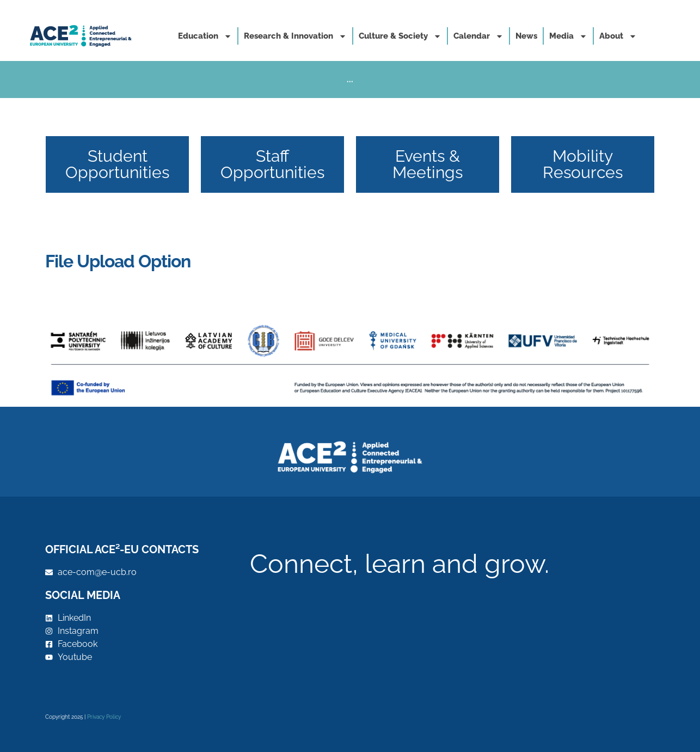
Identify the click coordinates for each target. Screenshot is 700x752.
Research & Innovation (295, 36)
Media (568, 36)
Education (205, 36)
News (526, 36)
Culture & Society (400, 36)
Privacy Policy (104, 717)
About (618, 36)
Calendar (478, 36)
